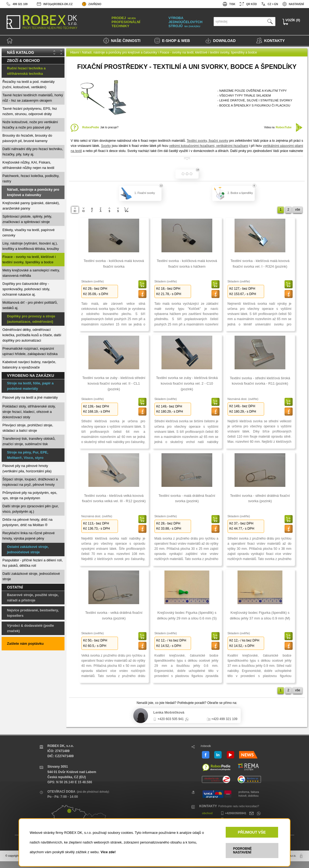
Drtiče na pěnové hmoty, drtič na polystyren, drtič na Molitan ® (27, 522)
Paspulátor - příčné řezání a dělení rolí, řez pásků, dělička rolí (33, 563)
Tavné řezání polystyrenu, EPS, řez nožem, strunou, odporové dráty (30, 111)
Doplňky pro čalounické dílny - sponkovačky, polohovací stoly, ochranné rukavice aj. (26, 289)
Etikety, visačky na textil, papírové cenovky (28, 233)
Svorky (106, 146)
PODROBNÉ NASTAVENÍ (242, 851)
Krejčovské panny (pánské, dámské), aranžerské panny (31, 206)
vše (298, 210)
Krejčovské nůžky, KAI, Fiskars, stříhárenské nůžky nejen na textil (28, 165)
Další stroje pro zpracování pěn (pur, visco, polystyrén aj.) (31, 509)
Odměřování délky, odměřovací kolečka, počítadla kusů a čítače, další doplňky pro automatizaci (32, 335)
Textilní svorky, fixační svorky (208, 141)
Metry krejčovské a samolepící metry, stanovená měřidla (31, 273)
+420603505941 (233, 813)
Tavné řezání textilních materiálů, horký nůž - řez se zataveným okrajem (33, 98)
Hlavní (75, 52)
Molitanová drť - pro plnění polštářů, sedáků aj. (30, 305)
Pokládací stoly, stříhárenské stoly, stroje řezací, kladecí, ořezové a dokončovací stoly (29, 412)
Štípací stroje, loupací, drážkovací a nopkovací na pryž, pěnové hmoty (30, 482)
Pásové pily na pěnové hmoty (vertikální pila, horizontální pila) (27, 468)
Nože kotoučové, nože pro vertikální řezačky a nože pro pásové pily (30, 125)
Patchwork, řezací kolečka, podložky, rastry (31, 178)
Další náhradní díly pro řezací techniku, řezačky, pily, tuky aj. (33, 152)
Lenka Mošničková (169, 712)
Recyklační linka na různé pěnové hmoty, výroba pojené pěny (28, 536)
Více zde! (108, 852)
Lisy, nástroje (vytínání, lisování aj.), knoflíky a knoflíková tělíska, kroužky (31, 246)
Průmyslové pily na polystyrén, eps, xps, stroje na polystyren (30, 495)
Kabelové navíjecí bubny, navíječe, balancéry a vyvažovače (29, 365)
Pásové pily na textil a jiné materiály (30, 397)
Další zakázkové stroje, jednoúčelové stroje (31, 576)
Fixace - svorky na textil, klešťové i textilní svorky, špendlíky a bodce (29, 259)
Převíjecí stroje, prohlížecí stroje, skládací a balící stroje (28, 428)
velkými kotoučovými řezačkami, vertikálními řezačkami (209, 146)
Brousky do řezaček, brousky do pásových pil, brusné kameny (27, 138)
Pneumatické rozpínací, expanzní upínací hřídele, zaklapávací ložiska (30, 351)
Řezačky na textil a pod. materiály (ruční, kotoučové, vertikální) (28, 84)
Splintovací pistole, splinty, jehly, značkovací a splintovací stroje (27, 219)
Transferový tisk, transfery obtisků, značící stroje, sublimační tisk (29, 441)
